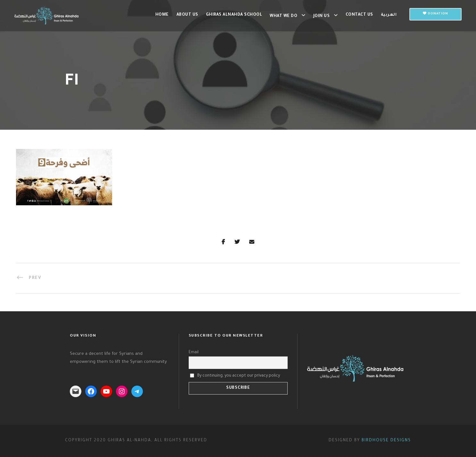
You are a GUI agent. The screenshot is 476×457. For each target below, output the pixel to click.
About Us (187, 15)
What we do (283, 16)
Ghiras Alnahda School (234, 15)
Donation (435, 14)
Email (194, 353)
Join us (322, 16)
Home (162, 15)
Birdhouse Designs (386, 441)
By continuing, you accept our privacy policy (239, 376)
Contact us (359, 15)
